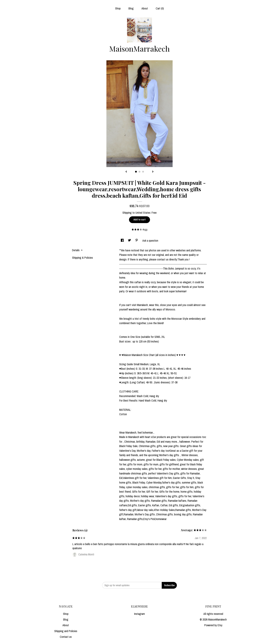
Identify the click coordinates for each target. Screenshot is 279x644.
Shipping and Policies (66, 631)
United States (143, 213)
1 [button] (136, 172)
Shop (118, 8)
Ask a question (150, 241)
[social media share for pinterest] (137, 241)
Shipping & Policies (82, 258)
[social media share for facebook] (123, 241)
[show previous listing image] (126, 172)
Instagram (139, 614)
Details (77, 250)
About (145, 8)
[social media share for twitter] (130, 241)
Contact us (66, 637)
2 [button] (139, 172)
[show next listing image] (153, 172)
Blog (131, 8)
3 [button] (143, 172)
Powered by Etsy (213, 625)
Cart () (160, 8)
